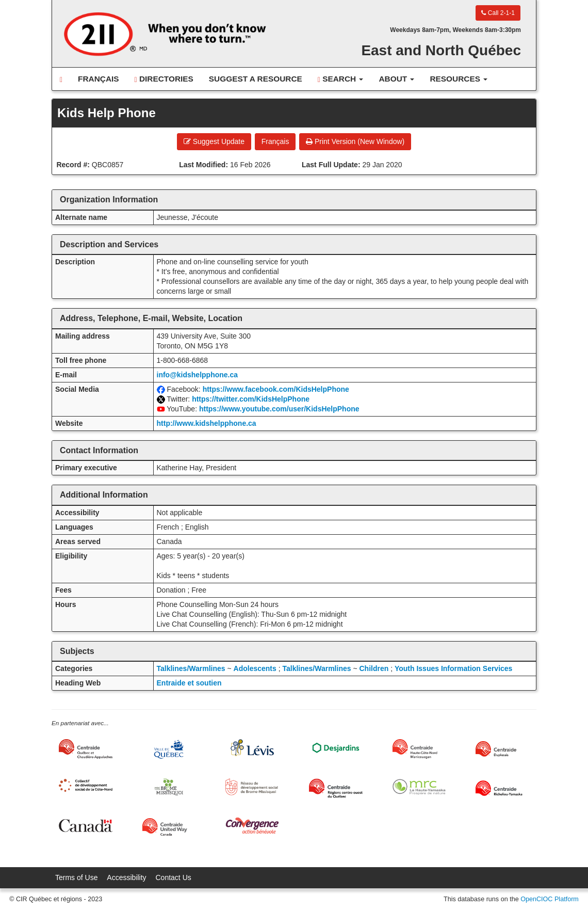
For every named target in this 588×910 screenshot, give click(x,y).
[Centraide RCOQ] (336, 788)
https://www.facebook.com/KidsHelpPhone (276, 389)
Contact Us (174, 877)
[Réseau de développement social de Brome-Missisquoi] (252, 787)
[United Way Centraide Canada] (169, 827)
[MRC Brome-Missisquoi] (169, 787)
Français (99, 79)
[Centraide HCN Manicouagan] (419, 749)
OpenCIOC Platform (550, 899)
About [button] (396, 79)
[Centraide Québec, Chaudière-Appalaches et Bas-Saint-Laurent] (86, 749)
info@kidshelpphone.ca (198, 375)
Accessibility (126, 877)
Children (374, 668)
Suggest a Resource (256, 79)
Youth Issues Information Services (453, 668)
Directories (164, 79)
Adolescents (255, 668)
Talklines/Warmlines (191, 668)
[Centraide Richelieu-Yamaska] (502, 788)
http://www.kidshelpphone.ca (207, 423)
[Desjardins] (336, 747)
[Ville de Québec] (169, 749)
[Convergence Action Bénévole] (252, 826)
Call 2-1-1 (498, 13)
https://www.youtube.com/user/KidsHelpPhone (279, 409)
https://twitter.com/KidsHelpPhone (251, 399)
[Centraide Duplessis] (502, 749)
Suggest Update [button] (214, 141)
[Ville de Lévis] (252, 748)
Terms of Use (76, 877)
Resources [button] (459, 79)
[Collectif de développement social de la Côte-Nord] (86, 785)
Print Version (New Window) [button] (355, 141)
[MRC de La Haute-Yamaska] (419, 787)
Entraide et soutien (189, 683)
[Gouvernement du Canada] (86, 826)
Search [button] (341, 79)
